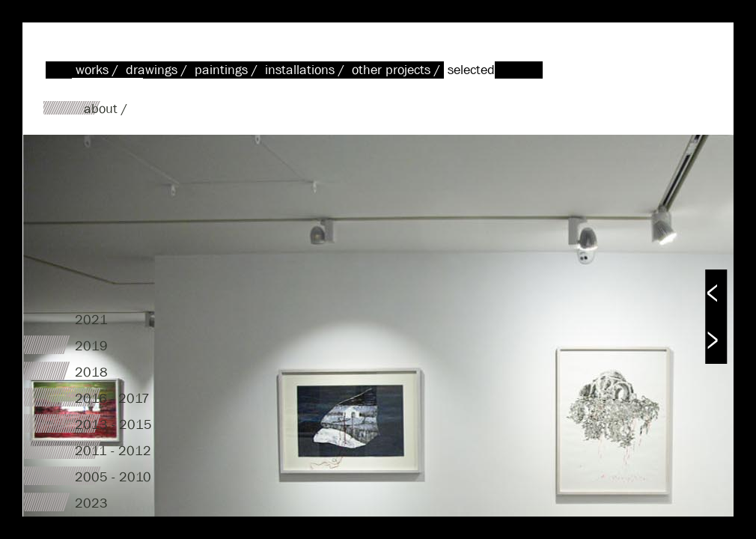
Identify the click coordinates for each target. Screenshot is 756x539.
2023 (91, 503)
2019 (91, 346)
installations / (307, 70)
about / (106, 109)
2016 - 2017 (112, 399)
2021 (91, 320)
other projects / (398, 70)
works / (99, 70)
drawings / (158, 70)
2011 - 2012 (113, 451)
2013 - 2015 (113, 425)
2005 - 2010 (113, 477)
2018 (91, 372)
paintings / (228, 70)
